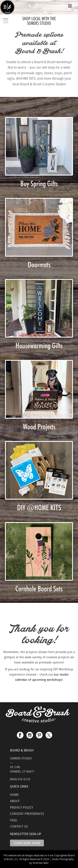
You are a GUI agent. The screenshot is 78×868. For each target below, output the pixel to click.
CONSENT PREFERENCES (27, 814)
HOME (14, 795)
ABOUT (15, 801)
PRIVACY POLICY (22, 807)
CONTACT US (19, 826)
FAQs (14, 820)
